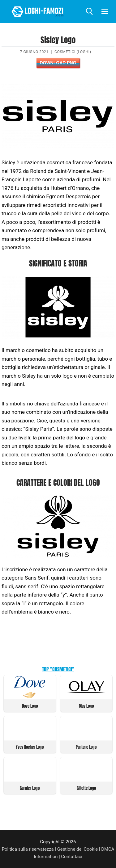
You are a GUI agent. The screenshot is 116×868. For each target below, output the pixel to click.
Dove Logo (30, 706)
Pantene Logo (86, 747)
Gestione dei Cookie (78, 849)
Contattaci (72, 857)
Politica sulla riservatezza (28, 849)
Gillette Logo (86, 788)
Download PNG (58, 63)
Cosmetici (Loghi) (73, 52)
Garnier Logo (30, 788)
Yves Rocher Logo (30, 747)
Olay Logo (86, 706)
